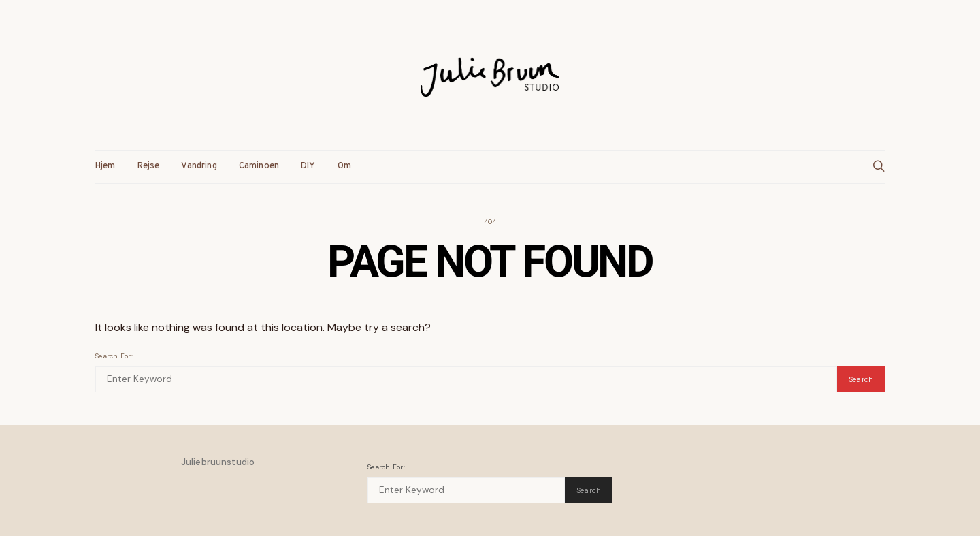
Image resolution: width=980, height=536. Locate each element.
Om (344, 166)
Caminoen (259, 166)
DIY (308, 166)
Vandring (199, 166)
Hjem (105, 166)
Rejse (149, 166)
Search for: (114, 356)
